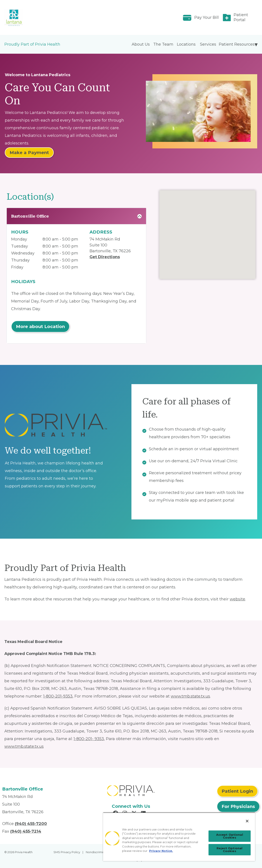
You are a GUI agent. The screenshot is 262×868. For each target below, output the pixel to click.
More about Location (40, 327)
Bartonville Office (30, 216)
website (237, 599)
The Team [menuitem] (163, 44)
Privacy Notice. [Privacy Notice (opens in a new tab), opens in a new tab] (161, 851)
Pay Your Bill (207, 17)
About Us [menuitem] (141, 44)
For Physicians (238, 806)
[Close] (247, 821)
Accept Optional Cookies (230, 836)
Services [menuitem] (208, 44)
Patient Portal (241, 17)
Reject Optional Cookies (229, 850)
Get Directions (105, 257)
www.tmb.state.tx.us (190, 696)
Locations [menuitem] (186, 44)
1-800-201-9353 (58, 696)
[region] (179, 837)
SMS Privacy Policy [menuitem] (67, 852)
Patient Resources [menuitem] (237, 44)
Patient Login (237, 791)
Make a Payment (29, 153)
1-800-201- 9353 (89, 739)
